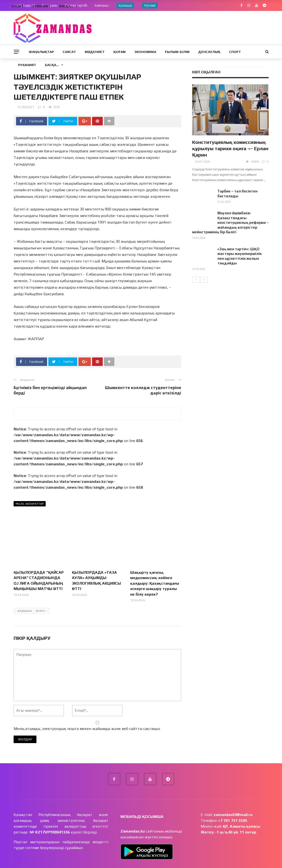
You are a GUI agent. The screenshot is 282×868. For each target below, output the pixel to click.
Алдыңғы (23, 594)
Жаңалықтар (41, 52)
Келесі (42, 594)
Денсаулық (209, 52)
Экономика (145, 52)
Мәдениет (95, 52)
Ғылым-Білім (177, 52)
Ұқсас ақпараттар (30, 504)
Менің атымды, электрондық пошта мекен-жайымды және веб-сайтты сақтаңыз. (87, 712)
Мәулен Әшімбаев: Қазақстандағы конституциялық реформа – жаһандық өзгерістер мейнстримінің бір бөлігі (230, 222)
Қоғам (120, 52)
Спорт (235, 52)
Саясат (69, 52)
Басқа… (52, 65)
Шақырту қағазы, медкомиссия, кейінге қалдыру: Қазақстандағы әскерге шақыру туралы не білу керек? (155, 566)
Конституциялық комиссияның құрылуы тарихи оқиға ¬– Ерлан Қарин (230, 148)
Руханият (27, 65)
